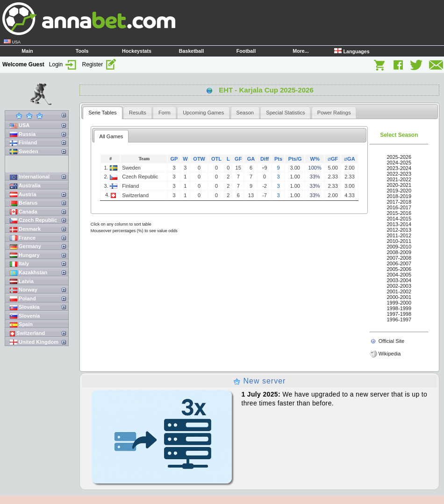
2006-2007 (399, 263)
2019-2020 (399, 191)
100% (315, 168)
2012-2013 (399, 230)
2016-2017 (399, 207)
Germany (25, 246)
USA (20, 125)
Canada (24, 212)
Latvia (22, 281)
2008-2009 (399, 252)
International (30, 177)
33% (315, 177)
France (23, 238)
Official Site (391, 341)
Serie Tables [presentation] (102, 113)
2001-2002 (399, 291)
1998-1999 (399, 308)
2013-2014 (399, 224)
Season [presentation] (245, 113)
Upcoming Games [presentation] (203, 113)
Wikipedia (390, 354)
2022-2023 (399, 174)
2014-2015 (399, 219)
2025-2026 (399, 157)
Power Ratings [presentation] (334, 113)
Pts (278, 159)
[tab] (102, 113)
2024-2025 (399, 163)
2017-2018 (399, 202)
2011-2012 (399, 235)
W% (315, 159)
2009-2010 (399, 247)
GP (174, 159)
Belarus (24, 203)
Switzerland (27, 333)
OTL (216, 159)
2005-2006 (399, 269)
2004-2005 (399, 275)
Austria (23, 195)
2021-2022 (399, 179)
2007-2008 (399, 258)
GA (251, 159)
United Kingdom (34, 342)
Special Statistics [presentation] (285, 113)
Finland (23, 143)
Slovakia (25, 307)
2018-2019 (399, 196)
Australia (25, 186)
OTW (199, 159)
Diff (265, 159)
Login (63, 64)
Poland (23, 299)
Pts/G (295, 159)
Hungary (25, 255)
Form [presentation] (165, 113)
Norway (24, 290)
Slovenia (25, 316)
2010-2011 (399, 241)
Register (100, 64)
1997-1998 (399, 314)
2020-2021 (399, 185)
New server (259, 381)
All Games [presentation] (111, 136)
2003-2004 (399, 280)
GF (238, 159)
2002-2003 (399, 286)
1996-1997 (399, 319)
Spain (21, 324)
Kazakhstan (29, 273)
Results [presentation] (138, 113)
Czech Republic (33, 220)
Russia (23, 134)
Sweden (24, 152)
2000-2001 (399, 297)
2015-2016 (399, 213)
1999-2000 (399, 303)
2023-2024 (399, 168)
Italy (19, 264)
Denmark (25, 229)
